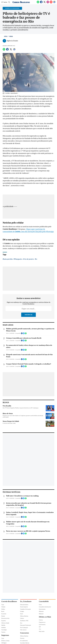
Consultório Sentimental (45, 607)
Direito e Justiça (5, 641)
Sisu (21, 623)
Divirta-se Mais (45, 617)
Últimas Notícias (24, 616)
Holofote (4, 628)
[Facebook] (41, 3)
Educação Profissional (25, 625)
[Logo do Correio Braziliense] (21, 2)
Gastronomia (42, 609)
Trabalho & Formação (25, 609)
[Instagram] (48, 3)
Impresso (5, 635)
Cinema (41, 620)
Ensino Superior (24, 607)
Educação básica (24, 605)
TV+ (40, 629)
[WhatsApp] (38, 3)
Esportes (4, 621)
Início (6, 36)
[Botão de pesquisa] (9, 2)
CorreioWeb (44, 601)
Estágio (22, 611)
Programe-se (42, 622)
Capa (3, 605)
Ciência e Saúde (5, 623)
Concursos (24, 633)
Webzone (41, 611)
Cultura (22, 618)
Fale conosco (23, 630)
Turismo (3, 632)
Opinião (3, 625)
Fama (40, 605)
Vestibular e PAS (24, 621)
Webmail (41, 614)
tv (36, 259)
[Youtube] (51, 3)
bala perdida (8, 259)
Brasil (11, 36)
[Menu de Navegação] (4, 2)
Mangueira (18, 259)
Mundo (3, 616)
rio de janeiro (29, 259)
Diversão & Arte (5, 618)
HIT (40, 627)
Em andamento (24, 641)
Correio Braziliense (9, 601)
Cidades (3, 607)
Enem (22, 614)
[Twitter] (45, 3)
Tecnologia (4, 630)
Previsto (22, 638)
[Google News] (54, 3)
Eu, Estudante (26, 601)
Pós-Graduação (24, 628)
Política (3, 609)
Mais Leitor (42, 631)
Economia (4, 614)
